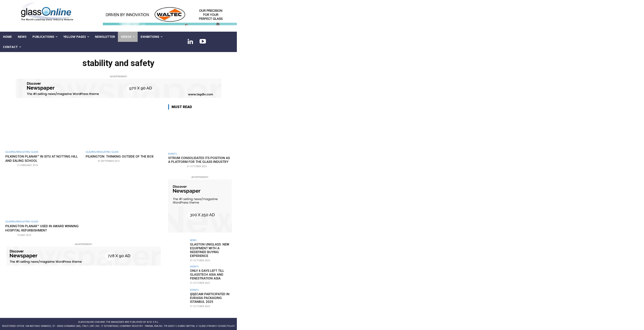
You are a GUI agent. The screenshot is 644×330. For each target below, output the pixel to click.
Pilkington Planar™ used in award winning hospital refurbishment (38, 228)
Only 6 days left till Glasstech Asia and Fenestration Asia (205, 273)
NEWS (193, 240)
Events (172, 154)
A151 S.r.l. (153, 321)
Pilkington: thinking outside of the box (120, 158)
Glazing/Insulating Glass (22, 152)
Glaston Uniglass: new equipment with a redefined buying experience (208, 250)
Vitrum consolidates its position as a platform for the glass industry (199, 160)
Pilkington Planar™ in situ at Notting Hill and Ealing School (42, 158)
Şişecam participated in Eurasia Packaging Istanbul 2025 (208, 296)
